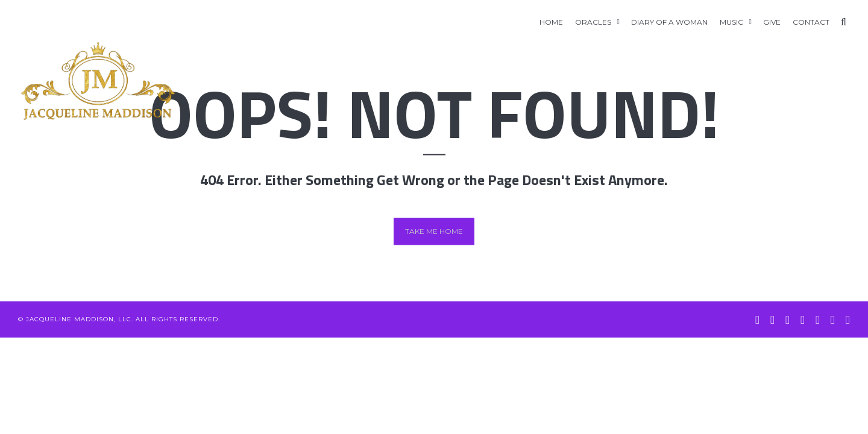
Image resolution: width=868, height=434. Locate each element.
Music (731, 22)
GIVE (772, 22)
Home (551, 22)
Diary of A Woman (669, 22)
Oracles (593, 22)
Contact (811, 22)
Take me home (434, 231)
